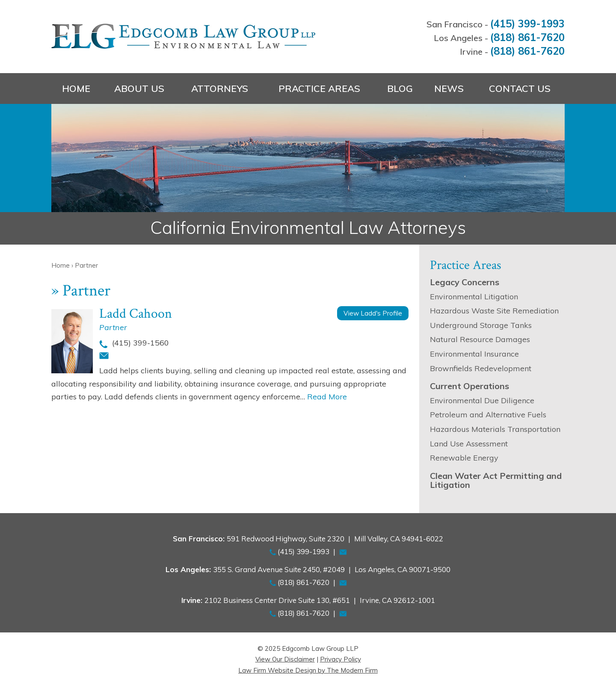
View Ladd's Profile (373, 313)
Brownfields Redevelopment (481, 368)
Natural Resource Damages (480, 339)
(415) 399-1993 (527, 24)
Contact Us (520, 89)
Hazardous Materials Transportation (495, 429)
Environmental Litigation (474, 297)
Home (76, 89)
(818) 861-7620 (527, 37)
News (449, 89)
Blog (400, 89)
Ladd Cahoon (136, 314)
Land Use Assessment (469, 444)
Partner (113, 327)
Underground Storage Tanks (481, 325)
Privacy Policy (341, 659)
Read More (327, 397)
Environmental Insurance (474, 354)
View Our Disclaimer (285, 659)
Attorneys (220, 89)
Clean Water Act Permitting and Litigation (496, 480)
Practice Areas (319, 89)
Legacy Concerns (465, 282)
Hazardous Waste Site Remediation (494, 311)
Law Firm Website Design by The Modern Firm (308, 670)
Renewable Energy (464, 458)
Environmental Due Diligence (482, 400)
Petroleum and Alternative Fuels (488, 415)
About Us (139, 89)
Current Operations (469, 386)
